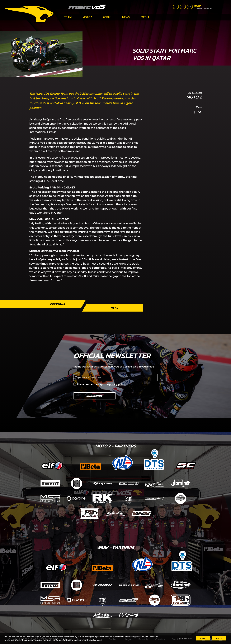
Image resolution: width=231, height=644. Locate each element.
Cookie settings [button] (184, 638)
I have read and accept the (101, 384)
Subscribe (95, 396)
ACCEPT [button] (203, 638)
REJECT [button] (219, 638)
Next (115, 308)
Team (68, 17)
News (126, 17)
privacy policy (117, 384)
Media (145, 17)
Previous (58, 304)
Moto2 (87, 17)
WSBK (107, 17)
